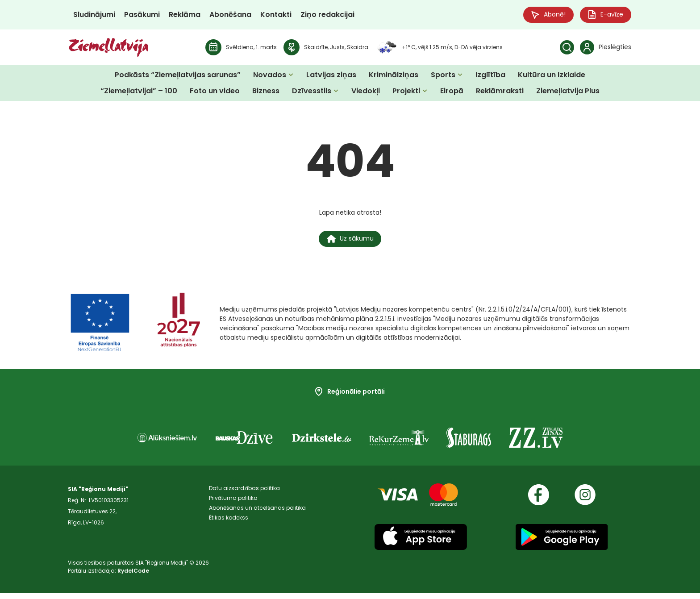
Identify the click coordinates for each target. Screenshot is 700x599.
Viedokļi (366, 93)
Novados (270, 77)
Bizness (266, 93)
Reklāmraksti (500, 93)
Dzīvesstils (312, 93)
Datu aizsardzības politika (244, 495)
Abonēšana (230, 15)
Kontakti (276, 15)
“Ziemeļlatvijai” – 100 (139, 93)
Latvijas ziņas (331, 77)
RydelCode (133, 577)
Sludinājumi (94, 15)
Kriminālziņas (394, 77)
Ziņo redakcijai (327, 15)
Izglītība (490, 77)
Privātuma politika (233, 506)
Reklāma (185, 15)
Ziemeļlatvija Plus (568, 93)
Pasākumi (142, 15)
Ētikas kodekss (229, 529)
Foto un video (215, 93)
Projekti (406, 93)
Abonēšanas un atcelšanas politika (257, 518)
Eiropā (452, 93)
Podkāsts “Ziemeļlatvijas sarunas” (178, 77)
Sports (443, 77)
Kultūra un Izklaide (552, 77)
